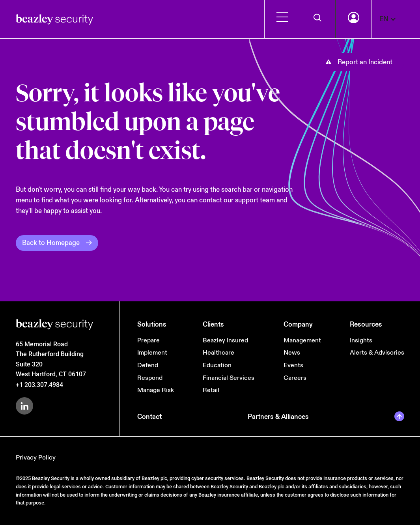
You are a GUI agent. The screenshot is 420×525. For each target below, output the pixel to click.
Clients (213, 324)
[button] (392, 19)
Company (298, 324)
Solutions (152, 324)
